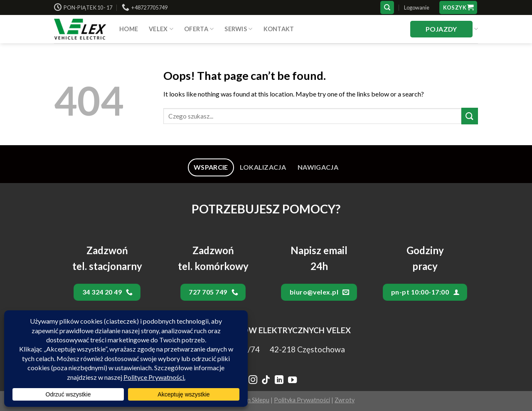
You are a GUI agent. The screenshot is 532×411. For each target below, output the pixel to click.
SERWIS (238, 29)
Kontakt (279, 29)
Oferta (199, 29)
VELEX (161, 29)
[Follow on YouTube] (292, 381)
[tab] (211, 167)
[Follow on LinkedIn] (279, 381)
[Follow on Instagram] (252, 381)
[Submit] (470, 116)
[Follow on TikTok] (266, 381)
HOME (129, 29)
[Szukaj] (387, 8)
